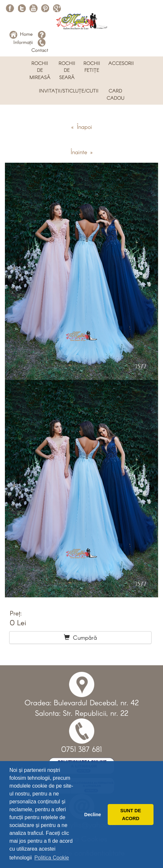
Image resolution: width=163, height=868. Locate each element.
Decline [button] (92, 815)
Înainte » (82, 152)
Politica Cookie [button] (52, 858)
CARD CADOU (116, 94)
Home (21, 34)
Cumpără (80, 637)
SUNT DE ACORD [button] (131, 815)
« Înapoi (81, 127)
